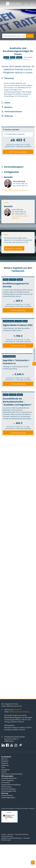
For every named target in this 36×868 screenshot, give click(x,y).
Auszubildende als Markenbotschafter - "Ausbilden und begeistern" (17, 402)
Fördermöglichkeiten (8, 798)
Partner (4, 772)
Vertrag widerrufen (7, 836)
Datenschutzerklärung (22, 834)
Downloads (27, 838)
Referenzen (5, 765)
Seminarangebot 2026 (9, 791)
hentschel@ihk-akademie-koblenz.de (16, 190)
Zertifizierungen (6, 840)
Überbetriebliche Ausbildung (11, 785)
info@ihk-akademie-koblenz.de (19, 712)
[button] (34, 356)
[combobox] (18, 135)
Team (3, 767)
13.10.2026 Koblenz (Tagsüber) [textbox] (14, 134)
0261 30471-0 (17, 710)
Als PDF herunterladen (20, 59)
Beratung (5, 793)
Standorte (5, 763)
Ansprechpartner (7, 795)
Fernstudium (6, 783)
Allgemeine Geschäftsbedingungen (12, 838)
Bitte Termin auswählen (18, 152)
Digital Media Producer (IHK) (18, 325)
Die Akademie (6, 757)
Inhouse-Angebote (7, 780)
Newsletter (5, 761)
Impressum (10, 834)
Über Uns (5, 759)
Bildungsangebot (7, 776)
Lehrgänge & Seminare (9, 778)
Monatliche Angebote (8, 789)
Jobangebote (6, 770)
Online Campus (6, 787)
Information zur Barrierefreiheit (12, 774)
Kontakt (4, 834)
